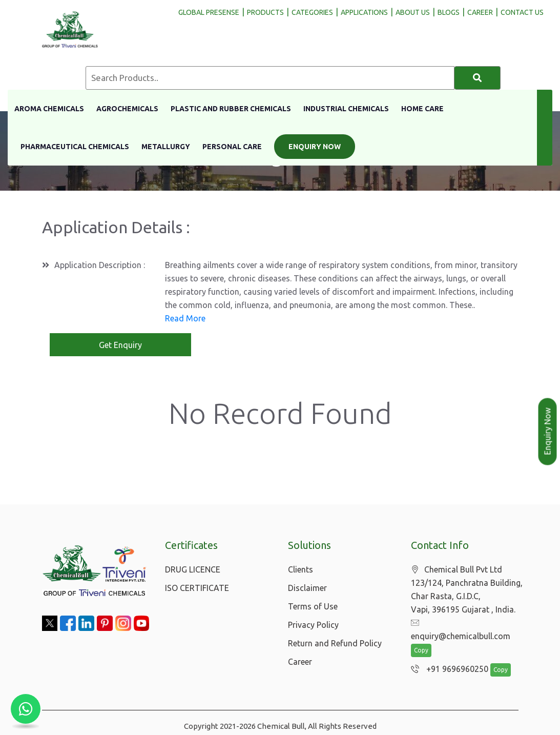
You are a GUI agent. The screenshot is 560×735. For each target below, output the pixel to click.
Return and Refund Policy (335, 644)
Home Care (422, 109)
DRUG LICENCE (193, 570)
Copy (421, 639)
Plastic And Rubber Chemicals (231, 109)
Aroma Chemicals (49, 109)
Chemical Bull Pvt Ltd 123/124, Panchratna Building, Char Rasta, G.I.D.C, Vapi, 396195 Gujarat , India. (467, 591)
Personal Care (232, 147)
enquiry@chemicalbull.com (466, 624)
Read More (185, 319)
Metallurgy (166, 147)
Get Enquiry (120, 345)
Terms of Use (313, 607)
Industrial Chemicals (346, 109)
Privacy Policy (313, 626)
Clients (300, 570)
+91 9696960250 (447, 658)
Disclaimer (307, 589)
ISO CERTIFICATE (197, 589)
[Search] (478, 78)
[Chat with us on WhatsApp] (26, 709)
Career (300, 663)
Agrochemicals (127, 109)
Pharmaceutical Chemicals (75, 147)
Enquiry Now (315, 147)
